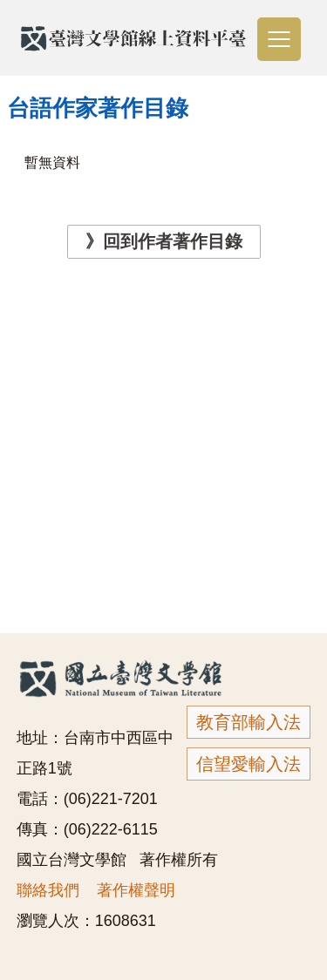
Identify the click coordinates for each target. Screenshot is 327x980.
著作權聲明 (136, 890)
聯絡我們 (48, 890)
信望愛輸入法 (249, 764)
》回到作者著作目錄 (164, 241)
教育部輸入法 (249, 722)
